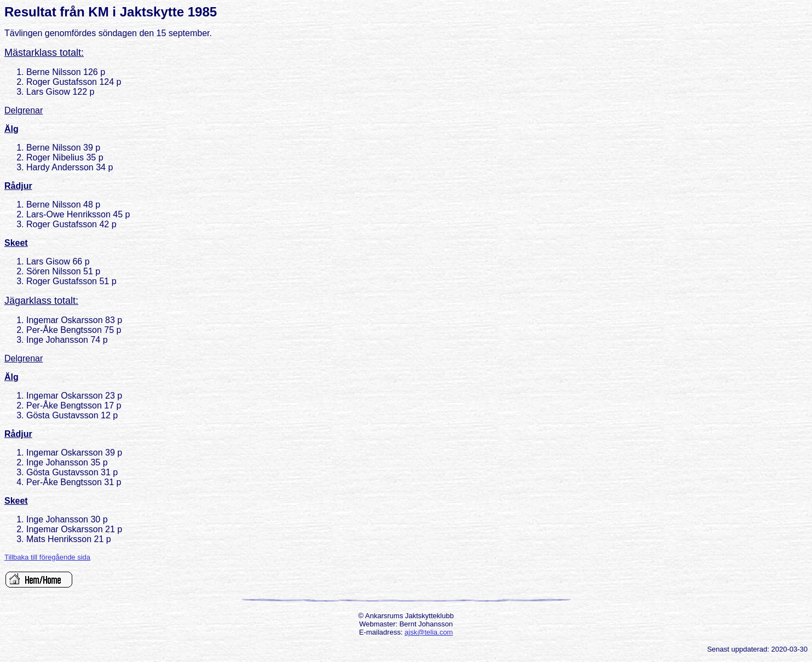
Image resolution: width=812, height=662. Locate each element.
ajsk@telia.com (429, 632)
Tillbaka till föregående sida (47, 557)
